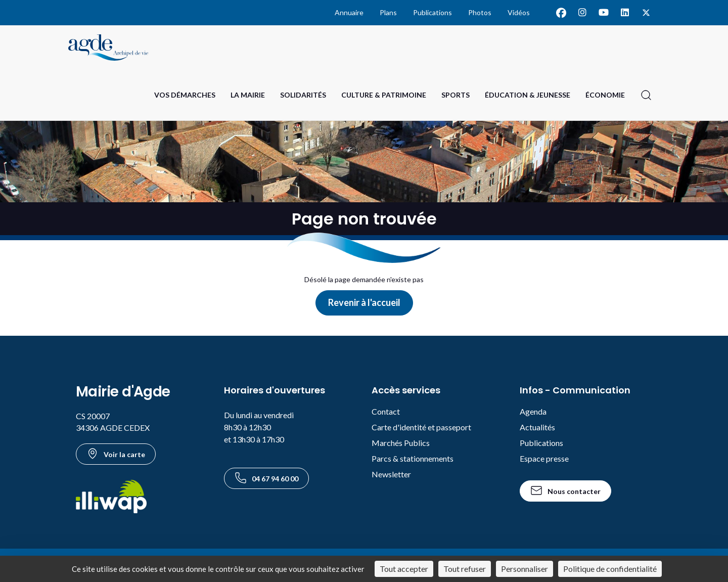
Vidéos (519, 12)
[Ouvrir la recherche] (646, 95)
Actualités (537, 427)
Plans (388, 12)
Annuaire (349, 12)
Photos (480, 12)
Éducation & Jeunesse (528, 95)
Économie (605, 95)
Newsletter (391, 474)
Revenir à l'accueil (364, 302)
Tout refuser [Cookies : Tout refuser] (465, 569)
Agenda (533, 411)
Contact (386, 411)
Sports (456, 95)
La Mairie (248, 95)
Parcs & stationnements (413, 458)
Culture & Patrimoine (384, 95)
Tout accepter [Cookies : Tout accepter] (404, 569)
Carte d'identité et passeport (421, 427)
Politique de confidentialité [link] (610, 569)
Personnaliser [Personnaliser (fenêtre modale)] (525, 569)
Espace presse (544, 458)
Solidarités (303, 95)
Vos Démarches (185, 95)
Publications (433, 12)
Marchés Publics (401, 443)
